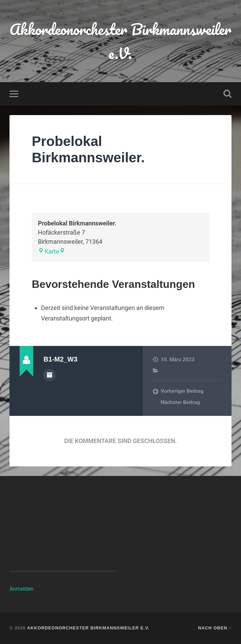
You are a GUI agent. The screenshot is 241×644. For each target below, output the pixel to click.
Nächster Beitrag (180, 402)
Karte (49, 251)
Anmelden (22, 589)
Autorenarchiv (49, 375)
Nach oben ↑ (215, 628)
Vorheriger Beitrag (182, 391)
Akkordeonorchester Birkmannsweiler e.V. (120, 41)
